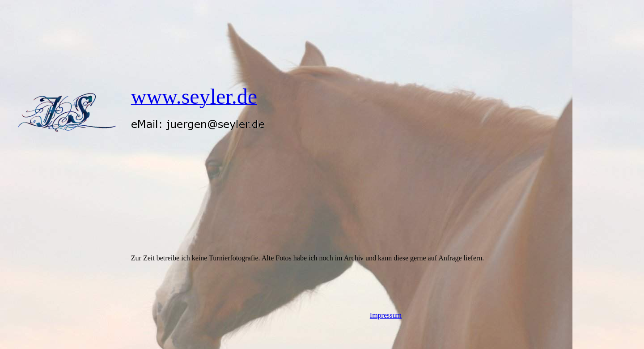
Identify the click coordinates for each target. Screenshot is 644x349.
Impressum (386, 315)
